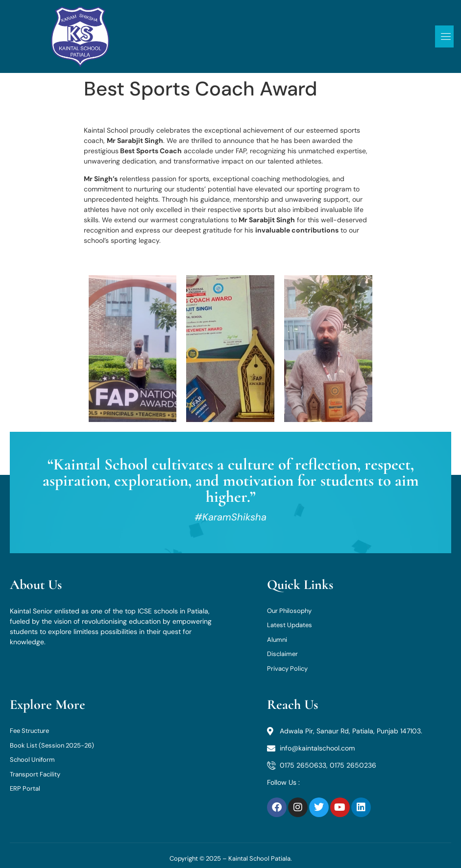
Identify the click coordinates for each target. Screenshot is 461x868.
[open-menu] (445, 36)
